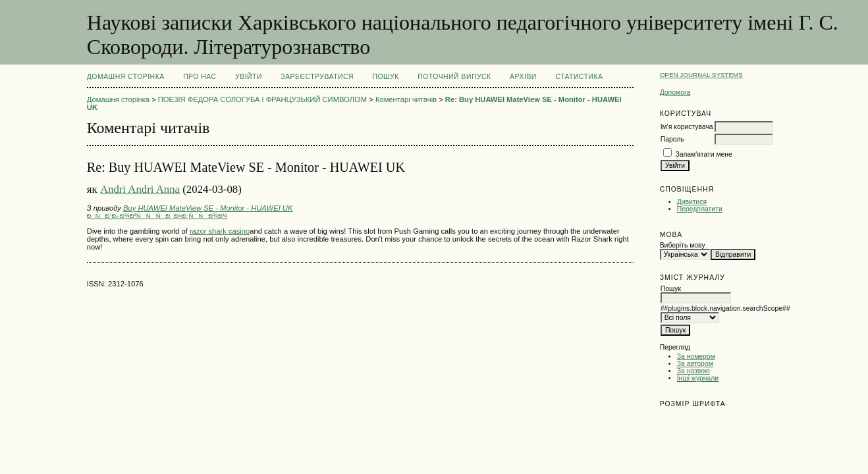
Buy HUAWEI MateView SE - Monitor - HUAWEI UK (208, 208)
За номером (696, 356)
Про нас (200, 77)
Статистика (579, 77)
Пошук (385, 77)
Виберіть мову (683, 245)
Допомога (675, 92)
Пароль (672, 139)
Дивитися (692, 202)
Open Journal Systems (701, 75)
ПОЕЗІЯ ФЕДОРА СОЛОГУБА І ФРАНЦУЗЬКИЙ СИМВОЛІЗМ (262, 99)
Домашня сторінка (126, 77)
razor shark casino (220, 231)
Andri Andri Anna (140, 189)
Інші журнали (698, 378)
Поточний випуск (454, 77)
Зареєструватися (317, 77)
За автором (695, 364)
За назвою (693, 371)
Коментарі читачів (406, 99)
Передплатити (700, 209)
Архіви (523, 77)
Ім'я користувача (687, 127)
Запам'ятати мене (704, 154)
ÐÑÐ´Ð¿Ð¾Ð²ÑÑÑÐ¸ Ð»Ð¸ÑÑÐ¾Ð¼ (157, 216)
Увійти (249, 77)
